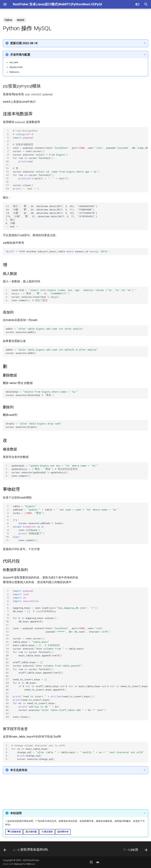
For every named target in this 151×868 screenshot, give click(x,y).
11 (7, 165)
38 (7, 717)
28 (7, 683)
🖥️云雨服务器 (14, 832)
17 (7, 185)
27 (7, 679)
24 (7, 669)
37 (7, 713)
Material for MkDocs (25, 864)
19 (7, 652)
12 (7, 168)
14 (7, 175)
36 (7, 710)
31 (7, 693)
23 (7, 666)
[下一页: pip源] (135, 850)
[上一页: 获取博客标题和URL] (27, 850)
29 (7, 686)
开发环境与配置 (20, 55)
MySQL (21, 20)
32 (7, 696)
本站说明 (16, 813)
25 (7, 673)
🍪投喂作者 (63, 832)
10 (7, 161)
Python (8, 20)
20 (7, 655)
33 (7, 700)
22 (7, 662)
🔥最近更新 (47, 832)
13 (7, 172)
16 (7, 182)
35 (7, 707)
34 (7, 703)
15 (7, 178)
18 (7, 189)
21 (7, 659)
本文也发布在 (19, 770)
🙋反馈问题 (31, 832)
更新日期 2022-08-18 (24, 43)
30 (7, 690)
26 (7, 676)
